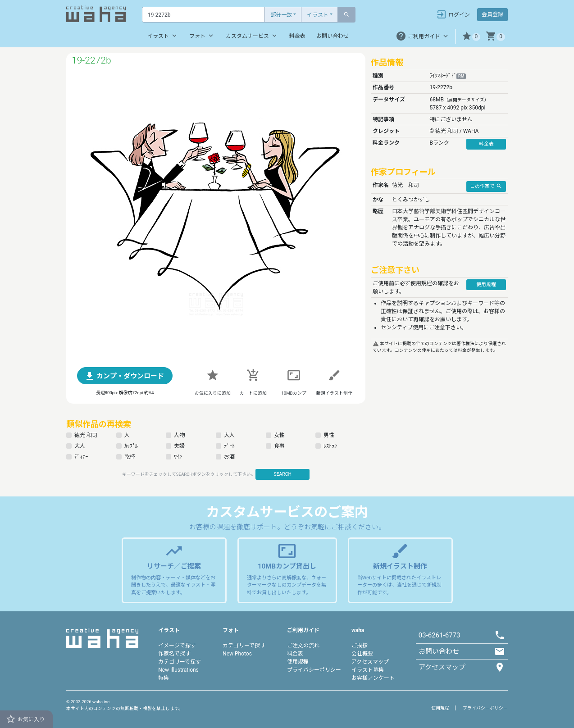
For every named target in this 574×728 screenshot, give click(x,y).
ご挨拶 (360, 646)
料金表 (297, 36)
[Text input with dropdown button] (203, 15)
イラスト (318, 15)
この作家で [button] (486, 186)
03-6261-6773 (440, 635)
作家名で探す (174, 654)
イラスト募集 (368, 670)
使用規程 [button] (486, 284)
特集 (164, 678)
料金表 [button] (486, 144)
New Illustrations (178, 670)
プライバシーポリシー (314, 670)
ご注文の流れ (303, 646)
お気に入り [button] (25, 719)
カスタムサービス (252, 36)
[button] (471, 36)
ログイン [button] (453, 14)
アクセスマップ (370, 662)
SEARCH (282, 474)
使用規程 (298, 662)
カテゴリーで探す (180, 662)
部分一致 (281, 15)
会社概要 (362, 654)
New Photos (237, 654)
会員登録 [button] (492, 14)
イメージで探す (177, 646)
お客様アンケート (373, 678)
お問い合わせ (333, 36)
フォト (202, 36)
